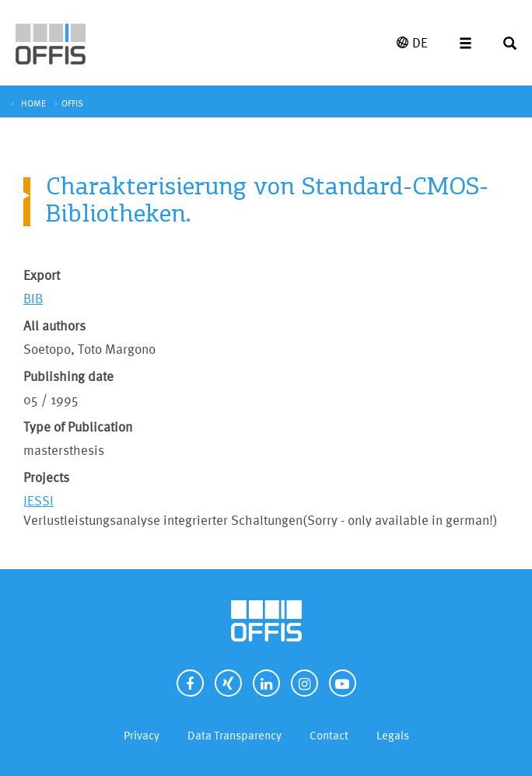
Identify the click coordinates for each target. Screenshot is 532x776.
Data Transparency (234, 735)
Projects (46, 477)
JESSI (38, 500)
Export (42, 275)
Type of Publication (78, 426)
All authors (54, 325)
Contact (329, 735)
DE (412, 42)
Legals (393, 735)
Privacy (142, 735)
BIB (33, 298)
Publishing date (68, 376)
